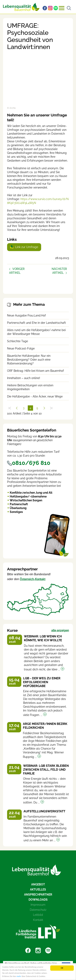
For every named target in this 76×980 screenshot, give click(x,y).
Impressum (38, 905)
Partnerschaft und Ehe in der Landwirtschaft (36, 323)
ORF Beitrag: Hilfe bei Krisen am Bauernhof (35, 371)
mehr (19, 977)
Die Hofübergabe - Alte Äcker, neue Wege (35, 396)
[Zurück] (17, 408)
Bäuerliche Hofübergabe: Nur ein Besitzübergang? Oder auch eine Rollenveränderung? (29, 360)
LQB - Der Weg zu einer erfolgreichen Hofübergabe (42, 682)
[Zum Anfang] (10, 408)
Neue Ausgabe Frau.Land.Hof (26, 315)
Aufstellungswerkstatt (44, 811)
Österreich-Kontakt (33, 579)
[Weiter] (44, 408)
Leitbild (38, 915)
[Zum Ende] (51, 408)
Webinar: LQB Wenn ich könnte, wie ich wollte (43, 638)
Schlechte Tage (18, 341)
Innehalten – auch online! (24, 378)
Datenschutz (38, 910)
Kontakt (38, 920)
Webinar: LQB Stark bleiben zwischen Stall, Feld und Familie (46, 770)
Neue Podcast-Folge (21, 348)
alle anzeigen (60, 630)
